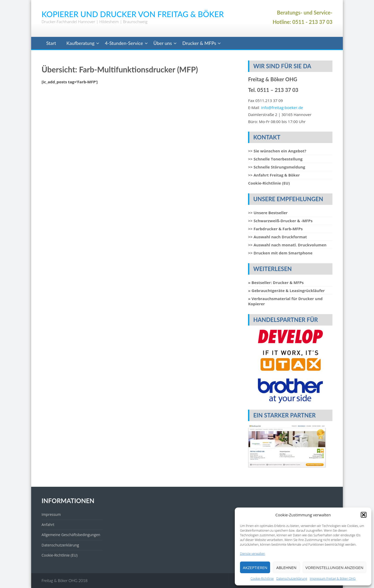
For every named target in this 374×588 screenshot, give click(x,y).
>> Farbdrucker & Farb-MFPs (275, 229)
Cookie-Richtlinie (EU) (269, 183)
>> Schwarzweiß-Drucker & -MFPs (280, 221)
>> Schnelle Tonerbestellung (275, 159)
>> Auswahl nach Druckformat (277, 237)
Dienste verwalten (252, 554)
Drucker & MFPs (199, 43)
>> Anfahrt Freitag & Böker (274, 175)
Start (51, 43)
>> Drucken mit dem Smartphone (280, 253)
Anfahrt (48, 525)
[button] (364, 515)
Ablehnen (286, 567)
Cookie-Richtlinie (262, 579)
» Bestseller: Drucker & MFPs (276, 282)
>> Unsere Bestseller (268, 213)
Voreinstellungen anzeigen (334, 567)
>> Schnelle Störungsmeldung (277, 167)
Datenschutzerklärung (292, 579)
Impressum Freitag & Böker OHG (333, 579)
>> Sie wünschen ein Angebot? (277, 151)
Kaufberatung (81, 43)
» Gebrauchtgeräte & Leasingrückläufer (286, 290)
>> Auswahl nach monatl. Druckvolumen (287, 245)
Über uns (163, 43)
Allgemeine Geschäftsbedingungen (71, 535)
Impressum (51, 514)
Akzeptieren (255, 567)
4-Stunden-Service (124, 43)
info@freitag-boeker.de (282, 107)
